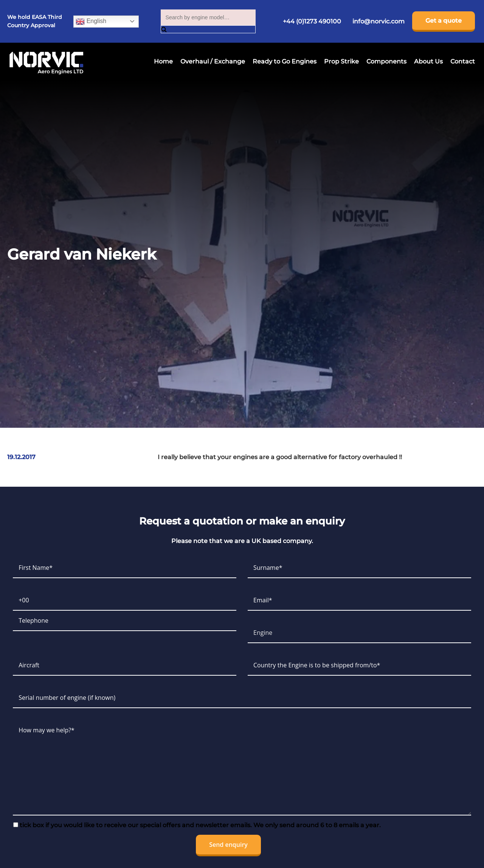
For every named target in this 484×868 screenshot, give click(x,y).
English (91, 22)
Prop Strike (341, 61)
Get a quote (444, 21)
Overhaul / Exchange (213, 61)
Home (163, 61)
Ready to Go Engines (285, 61)
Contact (463, 61)
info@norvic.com (379, 21)
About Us (428, 61)
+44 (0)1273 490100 (312, 21)
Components (386, 61)
